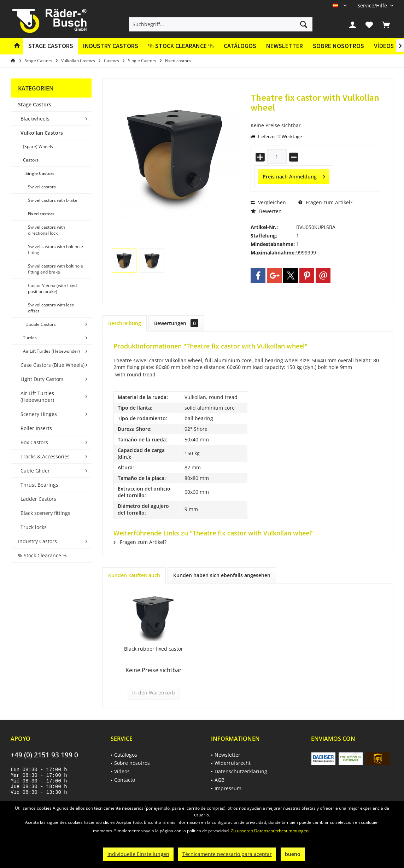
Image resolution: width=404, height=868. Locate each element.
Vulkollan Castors (42, 133)
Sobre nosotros (338, 46)
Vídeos (384, 46)
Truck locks (34, 527)
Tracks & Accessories (45, 456)
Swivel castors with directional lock (46, 230)
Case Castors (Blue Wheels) (52, 365)
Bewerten (266, 211)
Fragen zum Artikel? (325, 202)
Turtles (30, 338)
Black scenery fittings (45, 513)
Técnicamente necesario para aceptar (227, 854)
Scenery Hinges (39, 414)
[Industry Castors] (111, 46)
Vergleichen (268, 202)
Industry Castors (37, 541)
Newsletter (285, 46)
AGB (219, 780)
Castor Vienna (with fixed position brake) (52, 288)
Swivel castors (42, 187)
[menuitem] (373, 5)
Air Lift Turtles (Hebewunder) (51, 351)
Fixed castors (41, 214)
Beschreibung (125, 323)
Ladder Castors (38, 499)
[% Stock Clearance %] (181, 46)
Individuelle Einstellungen (138, 854)
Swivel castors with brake (53, 200)
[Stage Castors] (51, 46)
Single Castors (40, 173)
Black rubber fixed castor (154, 649)
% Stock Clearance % (42, 555)
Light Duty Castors (42, 379)
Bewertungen (176, 323)
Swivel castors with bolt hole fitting (55, 250)
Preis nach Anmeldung (294, 175)
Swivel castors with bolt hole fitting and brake (55, 269)
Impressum (228, 788)
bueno (293, 854)
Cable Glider (35, 471)
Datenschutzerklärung (241, 771)
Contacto (125, 780)
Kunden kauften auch (134, 575)
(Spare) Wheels (38, 146)
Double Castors (41, 324)
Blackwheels (35, 119)
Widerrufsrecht (233, 763)
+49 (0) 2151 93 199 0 (44, 755)
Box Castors (34, 442)
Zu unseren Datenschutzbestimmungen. (270, 831)
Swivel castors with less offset (51, 308)
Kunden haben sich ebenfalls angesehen (222, 575)
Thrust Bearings (39, 485)
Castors (31, 160)
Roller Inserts (36, 428)
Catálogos (240, 46)
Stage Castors (35, 104)
